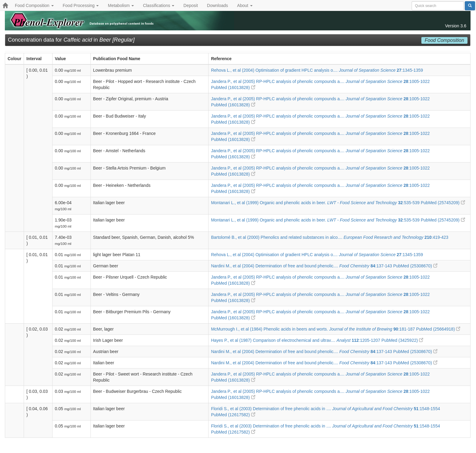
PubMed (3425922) (403, 340)
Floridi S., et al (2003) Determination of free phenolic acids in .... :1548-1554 (325, 409)
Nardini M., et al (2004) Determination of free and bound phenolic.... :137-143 (302, 266)
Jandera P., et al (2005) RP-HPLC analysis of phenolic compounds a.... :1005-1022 (320, 81)
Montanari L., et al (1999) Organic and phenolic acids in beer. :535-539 (316, 203)
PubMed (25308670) (415, 266)
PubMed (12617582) (233, 415)
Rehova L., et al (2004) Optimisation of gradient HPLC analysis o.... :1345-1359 (317, 70)
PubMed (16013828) (233, 88)
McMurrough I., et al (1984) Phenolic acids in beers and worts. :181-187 (314, 329)
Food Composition (34, 5)
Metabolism (121, 5)
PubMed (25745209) (443, 203)
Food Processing (81, 5)
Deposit (190, 5)
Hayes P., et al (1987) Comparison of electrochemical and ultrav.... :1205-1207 (296, 340)
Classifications (159, 5)
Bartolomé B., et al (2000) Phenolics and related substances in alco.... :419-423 (330, 237)
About (245, 5)
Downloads (218, 5)
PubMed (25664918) (438, 329)
